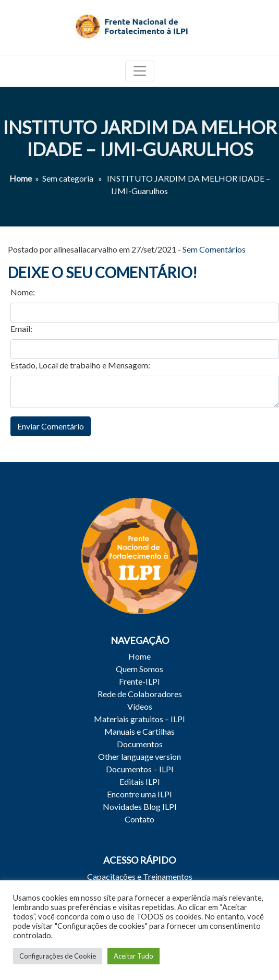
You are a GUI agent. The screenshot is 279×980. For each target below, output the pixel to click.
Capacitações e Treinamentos (140, 876)
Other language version (139, 756)
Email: (21, 328)
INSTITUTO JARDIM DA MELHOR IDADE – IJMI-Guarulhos (140, 138)
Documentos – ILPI (140, 769)
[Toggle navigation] (140, 71)
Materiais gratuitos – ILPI (139, 719)
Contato (139, 819)
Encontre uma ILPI (139, 794)
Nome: (23, 292)
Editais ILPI (140, 781)
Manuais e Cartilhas (139, 731)
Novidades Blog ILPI (140, 806)
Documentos (140, 744)
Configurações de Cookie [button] (58, 956)
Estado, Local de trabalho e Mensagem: (80, 365)
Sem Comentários (214, 249)
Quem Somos (139, 669)
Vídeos (140, 706)
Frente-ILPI (139, 681)
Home (21, 178)
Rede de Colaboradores (140, 694)
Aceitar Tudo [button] (134, 956)
